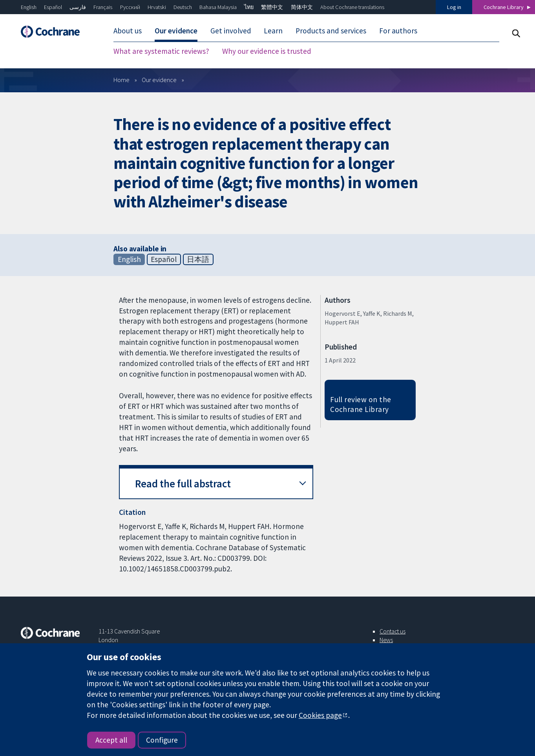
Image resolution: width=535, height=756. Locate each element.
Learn (273, 31)
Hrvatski (157, 7)
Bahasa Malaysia (218, 7)
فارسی (78, 7)
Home (121, 80)
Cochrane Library (504, 7)
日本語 (198, 259)
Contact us (393, 631)
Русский (130, 7)
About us (128, 31)
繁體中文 (272, 7)
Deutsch (183, 7)
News (386, 640)
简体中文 (302, 7)
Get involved (231, 31)
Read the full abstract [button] (183, 484)
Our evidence (176, 31)
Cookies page (320, 715)
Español (53, 7)
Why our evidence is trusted (267, 51)
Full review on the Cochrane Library (361, 404)
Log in (454, 7)
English (29, 7)
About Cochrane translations (352, 7)
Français (103, 7)
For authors (398, 31)
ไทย (249, 7)
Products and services (331, 31)
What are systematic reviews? (161, 51)
